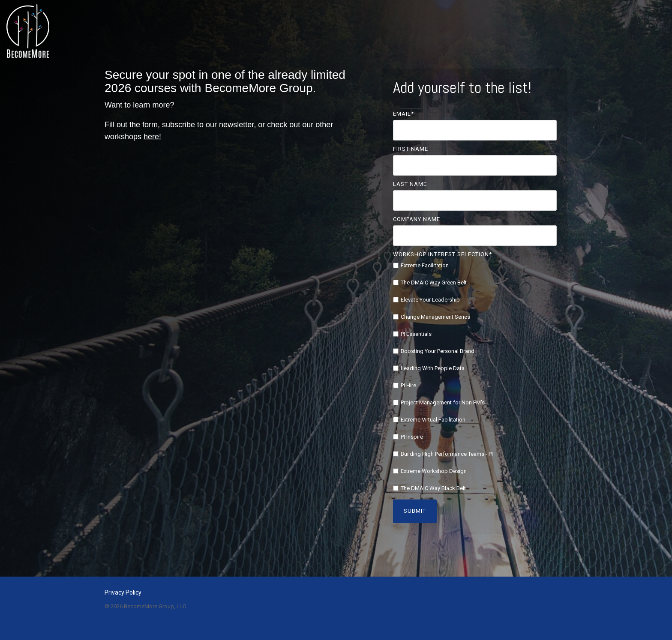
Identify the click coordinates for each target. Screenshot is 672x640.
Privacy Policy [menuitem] (123, 592)
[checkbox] (475, 377)
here (151, 137)
